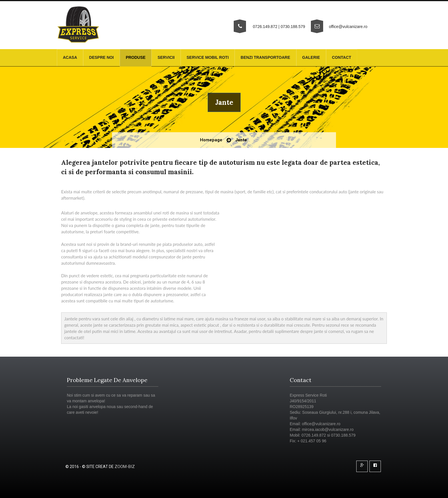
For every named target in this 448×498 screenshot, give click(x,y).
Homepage (211, 140)
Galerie (311, 57)
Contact (342, 57)
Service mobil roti (208, 57)
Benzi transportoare (265, 57)
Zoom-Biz (125, 467)
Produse (136, 57)
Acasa (70, 57)
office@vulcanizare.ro (348, 27)
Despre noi (101, 57)
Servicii (166, 57)
